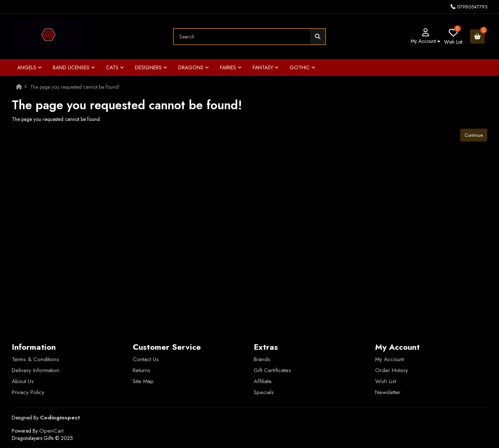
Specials (264, 392)
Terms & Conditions (35, 359)
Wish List (386, 381)
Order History (392, 370)
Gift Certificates (272, 370)
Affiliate (263, 381)
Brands (262, 359)
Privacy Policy (28, 392)
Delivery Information (36, 370)
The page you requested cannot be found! (75, 87)
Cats (115, 67)
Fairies (231, 67)
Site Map (143, 381)
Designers (151, 67)
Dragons (194, 67)
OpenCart (51, 431)
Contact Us (146, 359)
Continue (474, 135)
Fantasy (266, 67)
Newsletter (388, 392)
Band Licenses (74, 67)
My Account (389, 359)
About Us (23, 381)
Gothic (302, 67)
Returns (142, 370)
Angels (30, 67)
